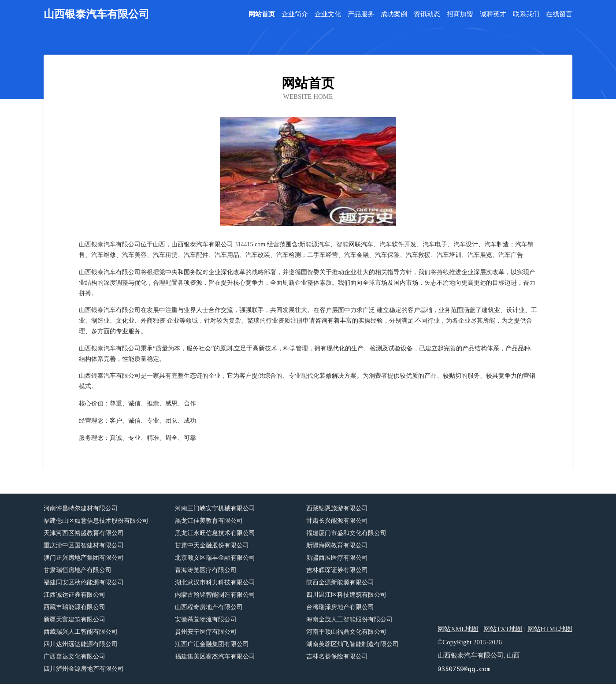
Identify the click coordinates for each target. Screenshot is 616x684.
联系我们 (526, 14)
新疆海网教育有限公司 (337, 545)
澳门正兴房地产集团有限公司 (84, 558)
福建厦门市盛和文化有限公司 (346, 533)
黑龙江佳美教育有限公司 (209, 521)
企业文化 (328, 14)
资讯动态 (427, 14)
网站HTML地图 (550, 629)
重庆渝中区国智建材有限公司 (84, 545)
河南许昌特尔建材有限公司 (81, 508)
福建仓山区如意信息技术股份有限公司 (96, 521)
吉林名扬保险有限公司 (337, 656)
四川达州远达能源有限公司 (81, 644)
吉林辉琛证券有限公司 (337, 570)
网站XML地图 (458, 629)
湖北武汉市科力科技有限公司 (215, 582)
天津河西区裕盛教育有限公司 (84, 533)
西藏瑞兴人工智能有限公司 (81, 632)
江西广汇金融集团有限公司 (212, 644)
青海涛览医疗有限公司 (206, 570)
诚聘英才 (493, 14)
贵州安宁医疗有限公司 (206, 632)
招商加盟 (460, 14)
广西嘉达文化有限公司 (74, 656)
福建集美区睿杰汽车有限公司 (215, 656)
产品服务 (361, 14)
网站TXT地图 (503, 629)
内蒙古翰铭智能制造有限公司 (215, 595)
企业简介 (295, 14)
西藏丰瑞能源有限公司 (74, 607)
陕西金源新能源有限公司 (340, 582)
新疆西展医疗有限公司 (337, 558)
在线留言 (559, 14)
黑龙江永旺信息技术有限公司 (215, 533)
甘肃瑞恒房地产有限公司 (78, 570)
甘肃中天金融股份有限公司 (212, 545)
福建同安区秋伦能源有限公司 (84, 582)
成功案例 (394, 14)
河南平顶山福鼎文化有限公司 (346, 632)
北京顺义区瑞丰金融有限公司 (215, 558)
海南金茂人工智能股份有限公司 (349, 619)
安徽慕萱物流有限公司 (206, 619)
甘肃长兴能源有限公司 (337, 521)
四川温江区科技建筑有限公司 (346, 595)
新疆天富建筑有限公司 (74, 619)
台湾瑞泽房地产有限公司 (340, 607)
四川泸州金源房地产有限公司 (84, 669)
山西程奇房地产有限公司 (209, 607)
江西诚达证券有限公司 (74, 595)
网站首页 (262, 14)
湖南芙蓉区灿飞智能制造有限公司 (353, 644)
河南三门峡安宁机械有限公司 (215, 508)
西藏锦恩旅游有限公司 (337, 508)
